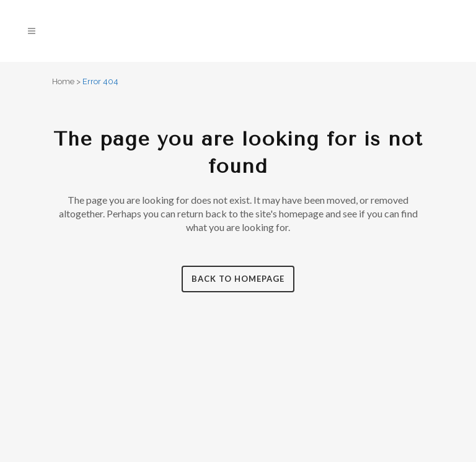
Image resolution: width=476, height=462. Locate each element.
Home (63, 81)
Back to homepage (238, 279)
